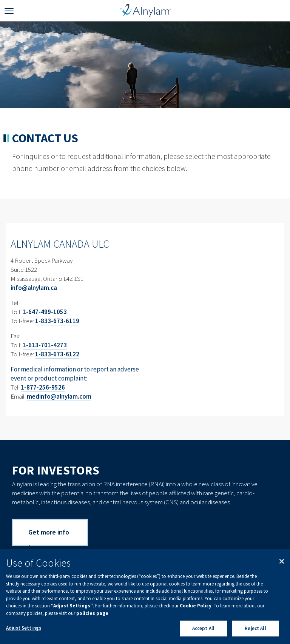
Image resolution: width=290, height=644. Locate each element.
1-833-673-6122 (57, 354)
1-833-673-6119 (57, 321)
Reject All (255, 628)
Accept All (203, 628)
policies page (92, 613)
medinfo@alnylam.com (59, 396)
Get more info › (49, 537)
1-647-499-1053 (45, 312)
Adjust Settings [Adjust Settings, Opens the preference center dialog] (24, 628)
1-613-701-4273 (45, 345)
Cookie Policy (196, 606)
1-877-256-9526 (43, 387)
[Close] (282, 561)
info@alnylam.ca (34, 288)
